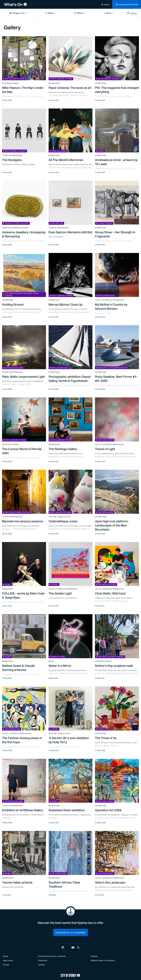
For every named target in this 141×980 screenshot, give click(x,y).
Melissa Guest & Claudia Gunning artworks (18, 668)
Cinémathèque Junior (63, 521)
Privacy (6, 965)
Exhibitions (54, 83)
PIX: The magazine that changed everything (117, 90)
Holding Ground (13, 304)
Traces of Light (105, 449)
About (6, 956)
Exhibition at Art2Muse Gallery (23, 810)
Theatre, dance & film (59, 517)
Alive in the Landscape (110, 882)
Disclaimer (43, 960)
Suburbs (94, 956)
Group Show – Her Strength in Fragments (115, 234)
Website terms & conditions (103, 960)
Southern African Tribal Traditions (64, 884)
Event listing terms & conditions (52, 956)
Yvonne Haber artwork (17, 882)
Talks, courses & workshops (109, 300)
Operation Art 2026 (108, 810)
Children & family (11, 83)
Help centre (8, 960)
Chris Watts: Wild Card (110, 593)
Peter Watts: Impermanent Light (24, 377)
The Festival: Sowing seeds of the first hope (22, 740)
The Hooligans (12, 160)
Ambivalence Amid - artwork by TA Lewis (116, 162)
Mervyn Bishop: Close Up (66, 304)
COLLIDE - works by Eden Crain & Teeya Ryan (23, 595)
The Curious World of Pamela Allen (22, 451)
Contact (41, 965)
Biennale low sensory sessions (23, 521)
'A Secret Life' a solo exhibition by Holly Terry (69, 740)
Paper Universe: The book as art (70, 88)
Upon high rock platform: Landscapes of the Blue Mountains (112, 525)
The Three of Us (106, 738)
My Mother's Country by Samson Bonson (111, 307)
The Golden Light (60, 593)
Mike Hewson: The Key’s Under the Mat (23, 90)
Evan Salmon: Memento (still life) (70, 232)
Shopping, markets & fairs (15, 228)
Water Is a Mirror (60, 666)
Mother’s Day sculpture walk (114, 666)
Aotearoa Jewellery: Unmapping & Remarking (24, 234)
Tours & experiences (12, 156)
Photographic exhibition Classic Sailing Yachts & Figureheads (70, 379)
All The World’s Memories (66, 160)
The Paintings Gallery (63, 449)
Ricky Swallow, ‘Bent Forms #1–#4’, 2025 (116, 379)
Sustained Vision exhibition (67, 810)
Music (51, 661)
